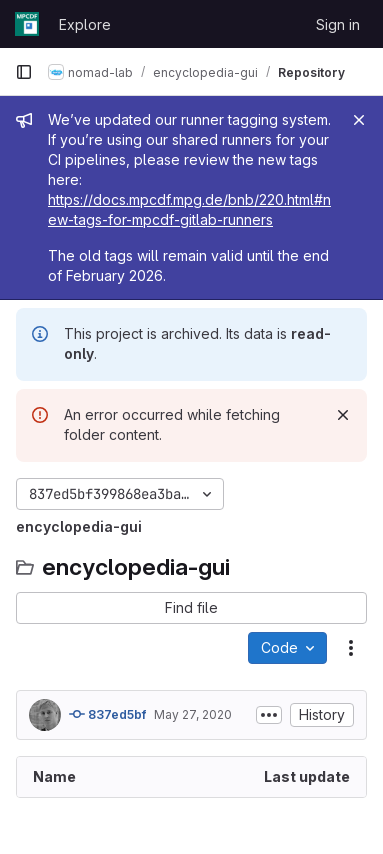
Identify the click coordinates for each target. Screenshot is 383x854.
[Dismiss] (343, 415)
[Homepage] (27, 24)
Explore (85, 24)
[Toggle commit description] (269, 715)
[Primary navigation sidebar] (24, 72)
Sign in (338, 24)
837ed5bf (107, 714)
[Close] (359, 120)
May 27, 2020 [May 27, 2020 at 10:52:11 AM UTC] (193, 714)
